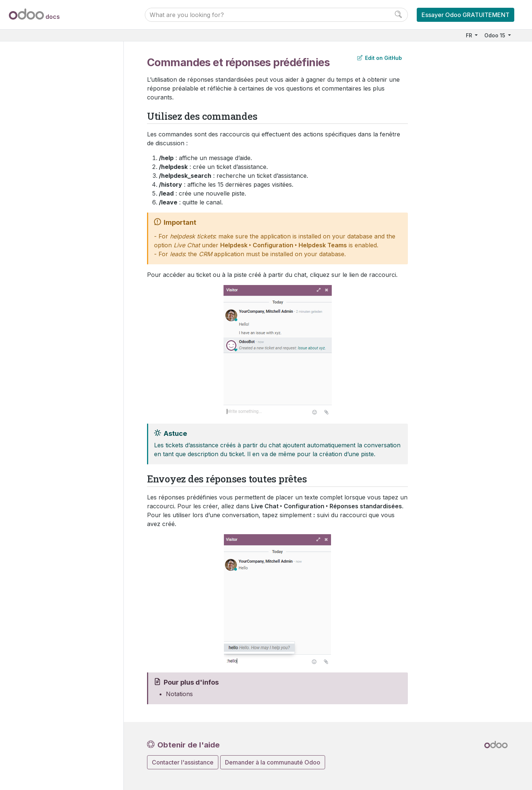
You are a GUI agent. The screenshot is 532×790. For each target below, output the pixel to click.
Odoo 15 (495, 35)
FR (470, 35)
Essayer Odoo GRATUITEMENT (465, 15)
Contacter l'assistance (183, 762)
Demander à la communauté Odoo (273, 762)
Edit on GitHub (380, 58)
